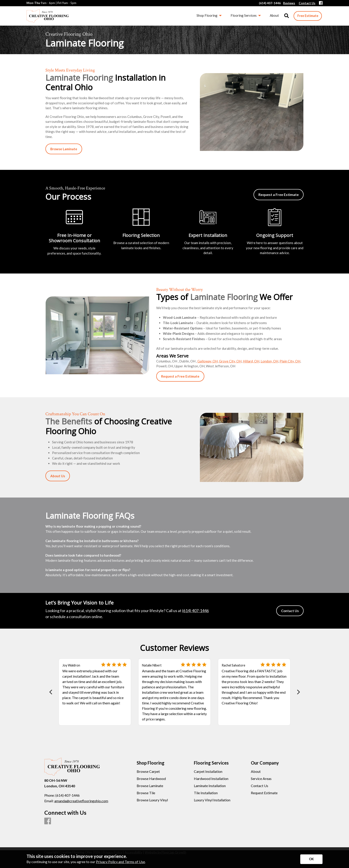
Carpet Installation (208, 771)
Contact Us (260, 786)
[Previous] (51, 692)
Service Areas (261, 779)
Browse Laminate (150, 786)
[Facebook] (321, 3)
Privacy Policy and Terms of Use (120, 862)
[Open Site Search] (287, 16)
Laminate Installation (210, 786)
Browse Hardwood (151, 779)
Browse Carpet (148, 771)
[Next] (298, 692)
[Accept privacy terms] (311, 859)
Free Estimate (308, 16)
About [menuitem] (274, 15)
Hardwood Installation (211, 779)
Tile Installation (206, 793)
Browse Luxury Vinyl (152, 800)
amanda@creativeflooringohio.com (81, 801)
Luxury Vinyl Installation (212, 800)
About (256, 771)
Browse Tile (146, 793)
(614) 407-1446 (195, 611)
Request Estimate (264, 793)
